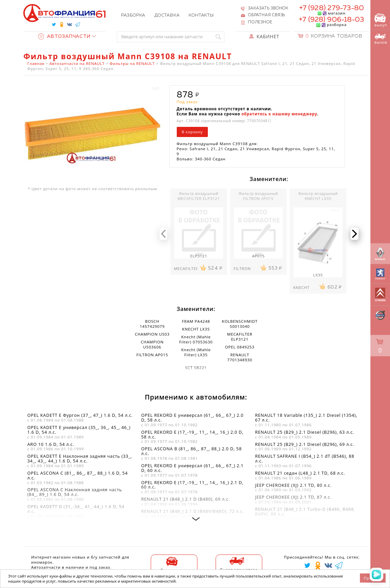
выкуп (381, 20)
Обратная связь (267, 15)
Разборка (133, 15)
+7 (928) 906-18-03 (331, 20)
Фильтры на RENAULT (132, 63)
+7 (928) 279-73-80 (332, 8)
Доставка (167, 15)
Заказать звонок (268, 8)
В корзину (192, 132)
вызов (381, 39)
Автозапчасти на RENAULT (77, 63)
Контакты (201, 15)
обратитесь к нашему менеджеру (279, 114)
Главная (36, 63)
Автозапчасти (64, 37)
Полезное (260, 22)
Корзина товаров (334, 36)
